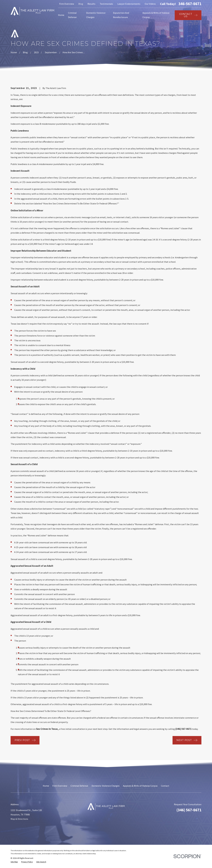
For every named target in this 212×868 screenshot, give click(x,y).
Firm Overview (67, 4)
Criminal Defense (79, 786)
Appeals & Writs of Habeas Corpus (140, 786)
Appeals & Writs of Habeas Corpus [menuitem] (156, 15)
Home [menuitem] (61, 15)
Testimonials (106, 4)
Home (46, 786)
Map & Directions (19, 819)
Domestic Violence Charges (106, 786)
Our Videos (150, 4)
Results (91, 4)
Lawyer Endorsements (129, 4)
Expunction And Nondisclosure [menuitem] (121, 15)
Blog (81, 4)
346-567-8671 (190, 4)
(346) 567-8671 (189, 810)
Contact (165, 786)
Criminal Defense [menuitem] (72, 15)
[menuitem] (14, 862)
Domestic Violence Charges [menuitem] (96, 15)
